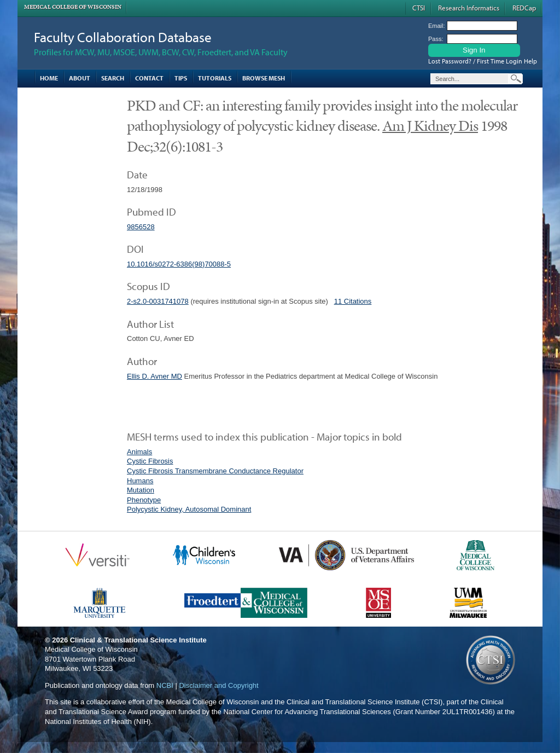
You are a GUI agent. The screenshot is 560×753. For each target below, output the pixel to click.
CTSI (419, 8)
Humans (140, 481)
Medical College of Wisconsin (73, 7)
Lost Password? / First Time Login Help (483, 61)
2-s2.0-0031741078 (158, 301)
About (80, 78)
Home (49, 78)
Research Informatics (469, 8)
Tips (181, 78)
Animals (139, 452)
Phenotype (144, 500)
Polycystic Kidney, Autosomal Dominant (189, 509)
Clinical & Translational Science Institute (138, 640)
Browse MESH (264, 78)
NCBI (165, 685)
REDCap (524, 8)
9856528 (141, 227)
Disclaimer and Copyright (218, 685)
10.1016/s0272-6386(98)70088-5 (179, 264)
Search (113, 78)
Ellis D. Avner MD (154, 376)
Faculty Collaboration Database (123, 37)
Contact (149, 78)
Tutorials (215, 78)
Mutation (141, 490)
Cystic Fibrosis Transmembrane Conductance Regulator (215, 471)
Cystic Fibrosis (150, 461)
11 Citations (353, 301)
